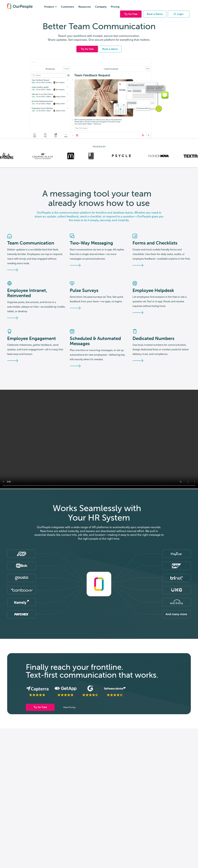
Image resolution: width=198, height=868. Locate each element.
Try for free (87, 49)
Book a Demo (155, 14)
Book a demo (110, 49)
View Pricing (69, 716)
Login (179, 14)
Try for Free (131, 14)
